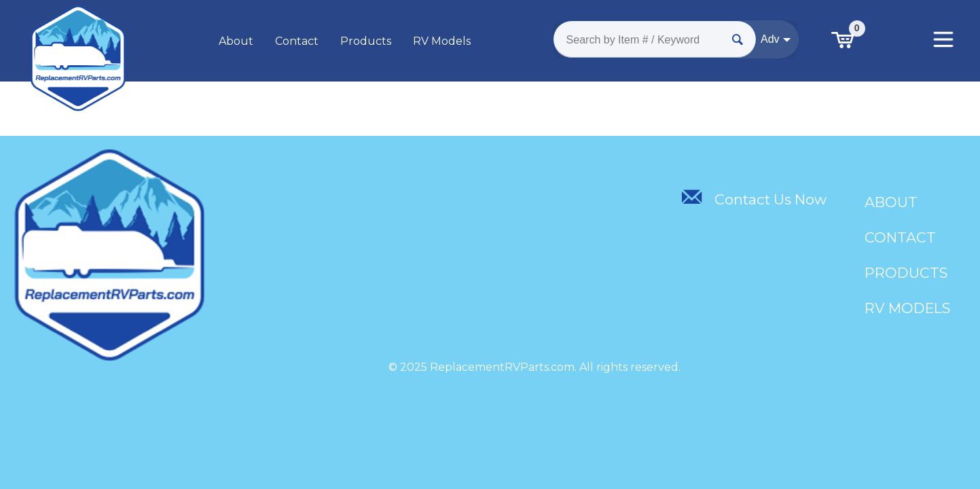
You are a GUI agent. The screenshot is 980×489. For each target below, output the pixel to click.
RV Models (442, 41)
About (236, 41)
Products (366, 41)
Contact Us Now (754, 199)
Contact (297, 41)
